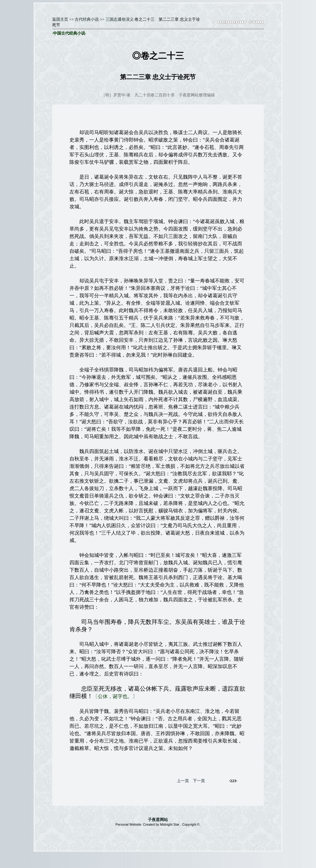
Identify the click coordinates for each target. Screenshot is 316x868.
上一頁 (183, 781)
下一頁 (199, 781)
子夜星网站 (158, 820)
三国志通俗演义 (120, 19)
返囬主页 (60, 19)
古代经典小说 (87, 19)
